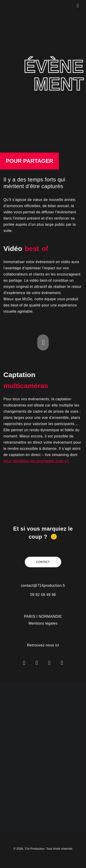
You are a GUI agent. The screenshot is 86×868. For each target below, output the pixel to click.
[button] (78, 6)
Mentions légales (43, 623)
